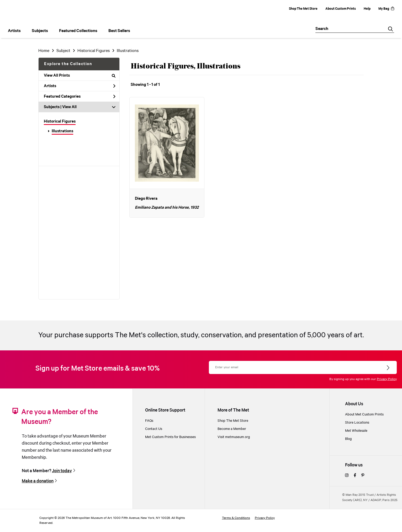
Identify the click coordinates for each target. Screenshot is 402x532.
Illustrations (62, 131)
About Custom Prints (341, 9)
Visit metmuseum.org (234, 437)
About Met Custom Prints (364, 415)
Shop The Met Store (303, 9)
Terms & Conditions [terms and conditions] (236, 518)
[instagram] (347, 476)
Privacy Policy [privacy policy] (265, 518)
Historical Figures (60, 122)
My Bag (386, 9)
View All (69, 107)
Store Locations (357, 423)
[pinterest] (363, 476)
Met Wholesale (356, 431)
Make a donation (38, 481)
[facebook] (355, 476)
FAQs (149, 421)
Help (367, 9)
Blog (348, 439)
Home (44, 51)
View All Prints (80, 76)
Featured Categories (80, 97)
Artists (80, 86)
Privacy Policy (387, 379)
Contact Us (154, 429)
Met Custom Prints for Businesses (170, 437)
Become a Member (232, 429)
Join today (62, 471)
